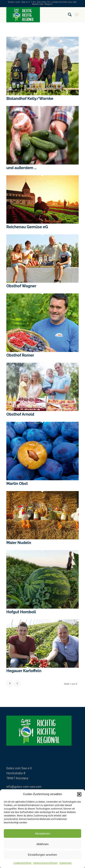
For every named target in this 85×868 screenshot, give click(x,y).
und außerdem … (21, 168)
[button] (79, 794)
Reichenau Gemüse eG (27, 227)
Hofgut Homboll (21, 612)
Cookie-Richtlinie (22, 863)
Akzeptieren (42, 833)
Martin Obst (17, 484)
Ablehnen (42, 844)
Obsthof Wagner (21, 286)
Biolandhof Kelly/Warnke (30, 99)
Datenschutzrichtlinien (45, 863)
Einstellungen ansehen (43, 855)
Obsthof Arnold (20, 414)
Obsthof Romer (20, 355)
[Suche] (68, 15)
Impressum (66, 863)
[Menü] (77, 15)
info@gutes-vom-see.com (24, 787)
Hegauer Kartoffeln (24, 671)
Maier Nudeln (19, 543)
